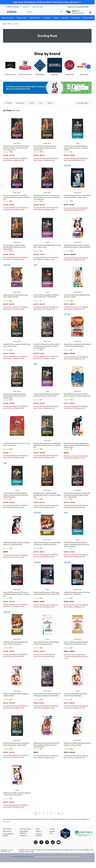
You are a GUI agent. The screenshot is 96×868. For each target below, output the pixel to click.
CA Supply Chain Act (68, 850)
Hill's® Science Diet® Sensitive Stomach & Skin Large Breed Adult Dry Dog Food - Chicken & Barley (46, 745)
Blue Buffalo (40, 74)
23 (59, 813)
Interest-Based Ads (53, 850)
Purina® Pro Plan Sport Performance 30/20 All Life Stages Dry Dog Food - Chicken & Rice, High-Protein (47, 346)
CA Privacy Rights (83, 850)
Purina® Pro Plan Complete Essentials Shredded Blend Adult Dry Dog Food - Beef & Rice (47, 495)
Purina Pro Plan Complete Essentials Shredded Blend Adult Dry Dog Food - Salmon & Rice (15, 247)
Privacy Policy (41, 850)
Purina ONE (69, 74)
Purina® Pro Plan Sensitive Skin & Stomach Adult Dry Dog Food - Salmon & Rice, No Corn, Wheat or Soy (16, 148)
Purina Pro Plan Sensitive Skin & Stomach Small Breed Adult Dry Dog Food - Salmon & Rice (17, 594)
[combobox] (44, 12)
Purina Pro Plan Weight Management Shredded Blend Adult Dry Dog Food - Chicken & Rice (15, 396)
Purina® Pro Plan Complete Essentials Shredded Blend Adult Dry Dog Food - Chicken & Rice (45, 148)
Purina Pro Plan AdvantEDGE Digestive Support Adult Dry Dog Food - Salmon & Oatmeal (76, 148)
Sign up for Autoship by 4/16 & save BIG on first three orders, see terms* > (47, 2)
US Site (52, 829)
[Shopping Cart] (92, 13)
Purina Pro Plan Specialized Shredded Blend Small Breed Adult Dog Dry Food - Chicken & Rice (47, 445)
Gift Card (26, 7)
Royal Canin (84, 74)
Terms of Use (30, 850)
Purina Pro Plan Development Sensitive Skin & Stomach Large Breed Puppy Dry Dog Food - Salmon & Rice (77, 495)
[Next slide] (88, 67)
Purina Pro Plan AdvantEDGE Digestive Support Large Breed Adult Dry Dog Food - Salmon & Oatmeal (77, 544)
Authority (55, 74)
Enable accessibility (13, 7)
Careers (38, 831)
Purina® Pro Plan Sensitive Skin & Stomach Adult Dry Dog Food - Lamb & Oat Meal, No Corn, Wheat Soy (47, 197)
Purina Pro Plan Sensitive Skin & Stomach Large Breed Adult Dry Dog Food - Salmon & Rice (17, 197)
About (38, 829)
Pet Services (7, 829)
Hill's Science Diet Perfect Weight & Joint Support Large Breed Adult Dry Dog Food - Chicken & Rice (77, 445)
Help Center (7, 831)
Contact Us (23, 836)
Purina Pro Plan (10, 74)
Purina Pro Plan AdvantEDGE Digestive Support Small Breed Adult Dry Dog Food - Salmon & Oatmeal (16, 495)
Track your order (38, 7)
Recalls (22, 850)
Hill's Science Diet (25, 74)
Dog (4, 24)
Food (9, 24)
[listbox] (47, 67)
